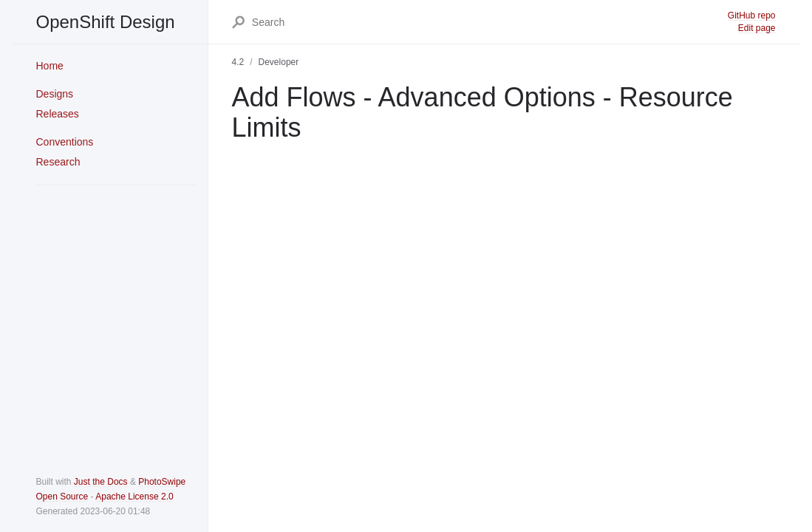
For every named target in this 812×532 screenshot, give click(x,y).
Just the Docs (101, 482)
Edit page (757, 28)
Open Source (62, 497)
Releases (58, 114)
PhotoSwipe (162, 482)
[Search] (489, 22)
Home (50, 66)
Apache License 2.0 (134, 497)
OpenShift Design (106, 22)
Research (58, 162)
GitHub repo (752, 16)
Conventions (65, 142)
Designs (55, 94)
